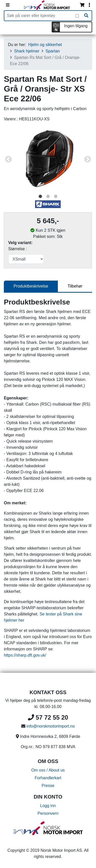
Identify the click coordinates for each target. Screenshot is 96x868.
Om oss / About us (48, 770)
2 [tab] (48, 196)
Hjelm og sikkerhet (45, 45)
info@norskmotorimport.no (51, 726)
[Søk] (86, 16)
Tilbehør (75, 286)
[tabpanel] (48, 160)
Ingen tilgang (76, 26)
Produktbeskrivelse (31, 286)
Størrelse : (18, 249)
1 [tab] (40, 196)
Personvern (48, 813)
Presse (48, 786)
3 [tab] (56, 196)
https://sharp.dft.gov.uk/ (25, 655)
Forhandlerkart (48, 778)
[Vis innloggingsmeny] (89, 5)
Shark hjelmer (27, 51)
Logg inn (48, 806)
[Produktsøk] (40, 16)
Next (88, 159)
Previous (8, 159)
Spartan (53, 51)
